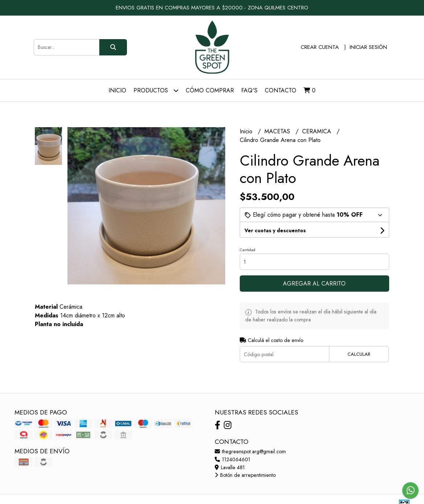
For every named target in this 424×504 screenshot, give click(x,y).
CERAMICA (318, 131)
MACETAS (278, 131)
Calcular (359, 354)
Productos (156, 90)
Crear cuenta (320, 47)
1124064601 (232, 459)
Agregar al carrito (314, 284)
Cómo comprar (210, 90)
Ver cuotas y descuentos (275, 230)
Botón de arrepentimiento (245, 475)
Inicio (117, 90)
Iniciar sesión (368, 47)
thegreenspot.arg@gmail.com (250, 451)
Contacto (281, 90)
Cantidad (248, 250)
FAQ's (249, 90)
